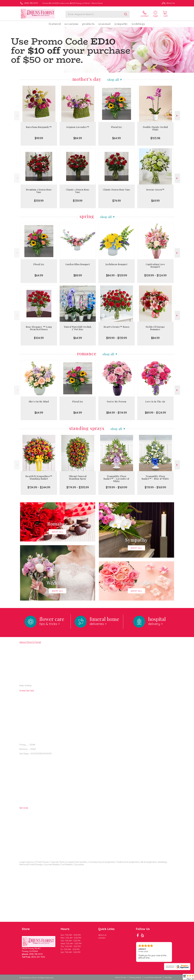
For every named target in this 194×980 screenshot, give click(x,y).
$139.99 (78, 201)
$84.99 (78, 138)
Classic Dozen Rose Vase (117, 190)
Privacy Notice (135, 977)
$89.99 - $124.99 (155, 413)
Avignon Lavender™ (78, 127)
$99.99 (39, 138)
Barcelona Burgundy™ (39, 127)
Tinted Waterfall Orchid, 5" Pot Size (78, 328)
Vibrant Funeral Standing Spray (78, 477)
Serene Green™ (155, 190)
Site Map (168, 977)
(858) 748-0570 (31, 3)
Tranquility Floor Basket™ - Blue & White (155, 477)
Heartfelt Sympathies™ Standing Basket (39, 477)
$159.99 (39, 201)
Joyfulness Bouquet (116, 264)
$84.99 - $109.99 (117, 275)
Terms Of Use (121, 977)
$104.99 (39, 338)
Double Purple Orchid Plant (155, 128)
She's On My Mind (39, 402)
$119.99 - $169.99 (116, 487)
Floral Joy (117, 127)
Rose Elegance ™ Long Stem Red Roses (39, 328)
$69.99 (155, 201)
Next (177, 116)
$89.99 (78, 275)
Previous (17, 116)
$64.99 (116, 138)
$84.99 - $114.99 (117, 413)
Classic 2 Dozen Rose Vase (78, 191)
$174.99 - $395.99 (78, 487)
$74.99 (117, 201)
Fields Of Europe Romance (155, 328)
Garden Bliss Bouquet (78, 264)
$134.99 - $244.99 (39, 487)
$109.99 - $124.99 (155, 275)
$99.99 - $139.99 (117, 338)
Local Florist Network (153, 977)
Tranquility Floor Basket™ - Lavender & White (116, 479)
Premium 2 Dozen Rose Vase (39, 191)
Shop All (113, 80)
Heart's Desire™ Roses (117, 327)
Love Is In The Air (155, 402)
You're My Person (117, 402)
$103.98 (155, 138)
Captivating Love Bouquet (155, 266)
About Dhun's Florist (30, 642)
